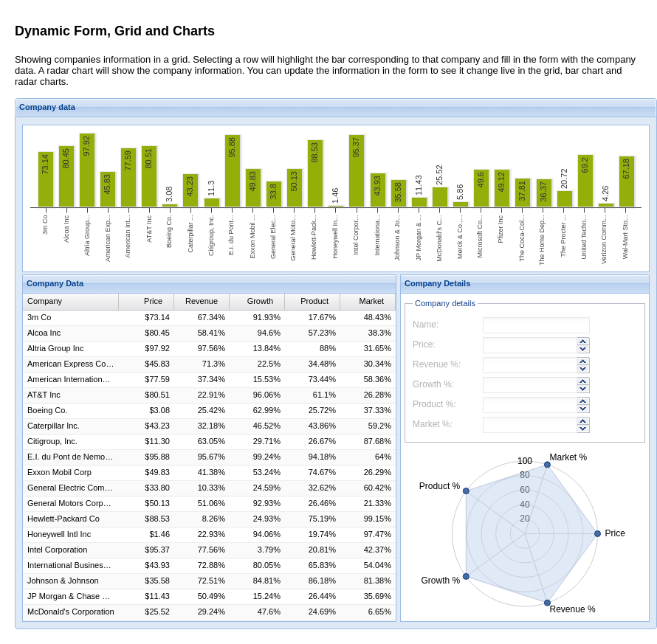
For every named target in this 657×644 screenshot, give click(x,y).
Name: (426, 325)
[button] (584, 341)
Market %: (433, 424)
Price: (424, 344)
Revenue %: (437, 364)
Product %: (434, 404)
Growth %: (433, 384)
